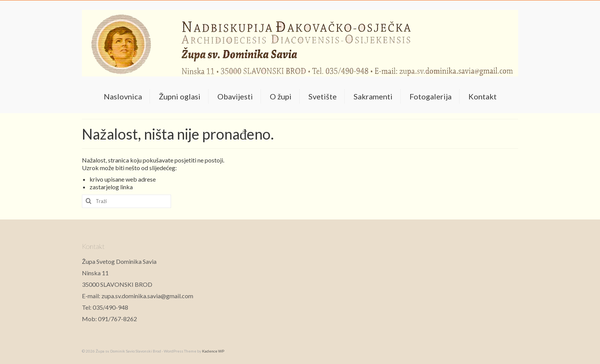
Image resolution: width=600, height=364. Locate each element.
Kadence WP (213, 351)
